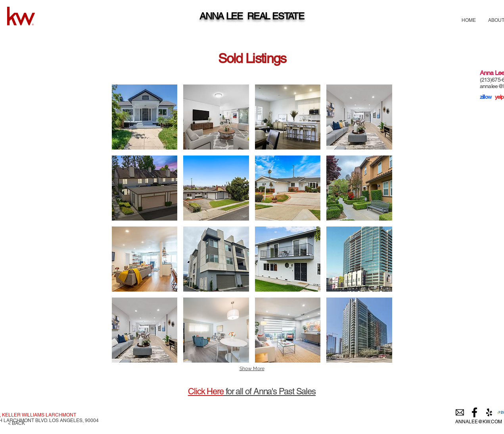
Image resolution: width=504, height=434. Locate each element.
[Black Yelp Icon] (489, 412)
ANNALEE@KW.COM (479, 422)
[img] (145, 117)
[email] (460, 412)
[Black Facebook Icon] (474, 412)
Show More (252, 369)
